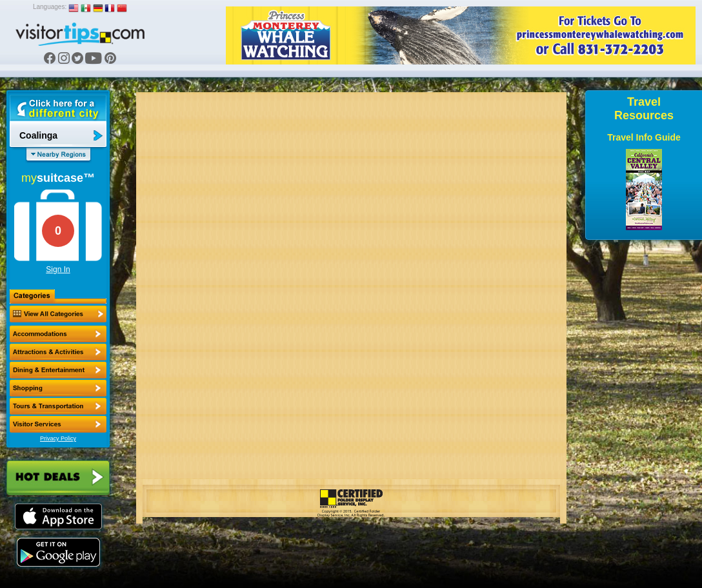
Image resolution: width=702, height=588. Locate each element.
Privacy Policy (58, 438)
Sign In (58, 269)
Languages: (50, 7)
